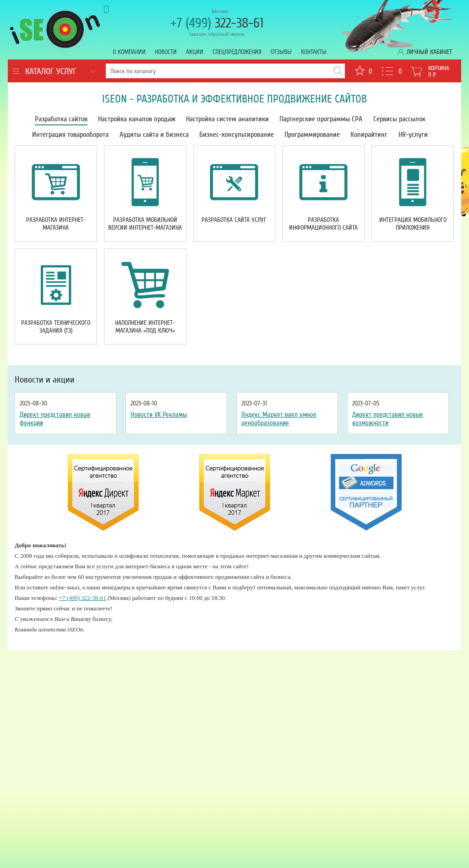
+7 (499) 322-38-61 (83, 598)
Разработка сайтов (61, 119)
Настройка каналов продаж (137, 119)
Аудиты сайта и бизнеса (154, 135)
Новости (166, 52)
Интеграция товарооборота (70, 135)
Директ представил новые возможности (388, 419)
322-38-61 (217, 23)
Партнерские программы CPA (321, 119)
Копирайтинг (369, 135)
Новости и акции (45, 380)
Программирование (312, 135)
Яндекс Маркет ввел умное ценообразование (279, 419)
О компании (129, 52)
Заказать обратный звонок (217, 34)
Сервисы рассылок (399, 119)
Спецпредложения (237, 52)
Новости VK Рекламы (159, 415)
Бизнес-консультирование (237, 135)
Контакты (314, 52)
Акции (195, 52)
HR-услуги (413, 135)
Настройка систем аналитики (227, 119)
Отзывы (281, 52)
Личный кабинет (429, 52)
